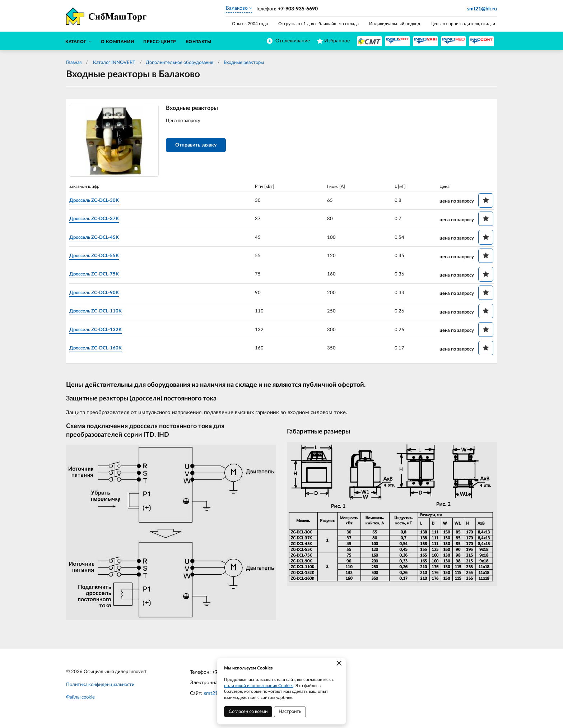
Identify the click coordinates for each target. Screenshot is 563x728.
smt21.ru (214, 695)
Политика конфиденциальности (100, 686)
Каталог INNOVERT (114, 63)
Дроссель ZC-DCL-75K (99, 275)
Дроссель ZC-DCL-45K (99, 238)
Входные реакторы (244, 63)
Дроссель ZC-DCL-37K (99, 219)
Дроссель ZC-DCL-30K (99, 201)
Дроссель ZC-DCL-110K (100, 312)
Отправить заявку (199, 147)
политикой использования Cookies (259, 686)
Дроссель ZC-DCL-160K (100, 348)
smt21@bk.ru (482, 9)
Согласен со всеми (248, 712)
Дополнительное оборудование (180, 63)
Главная (74, 63)
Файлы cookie (80, 699)
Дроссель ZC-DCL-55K (99, 256)
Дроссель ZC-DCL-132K (100, 330)
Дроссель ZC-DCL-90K (99, 293)
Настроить (290, 712)
